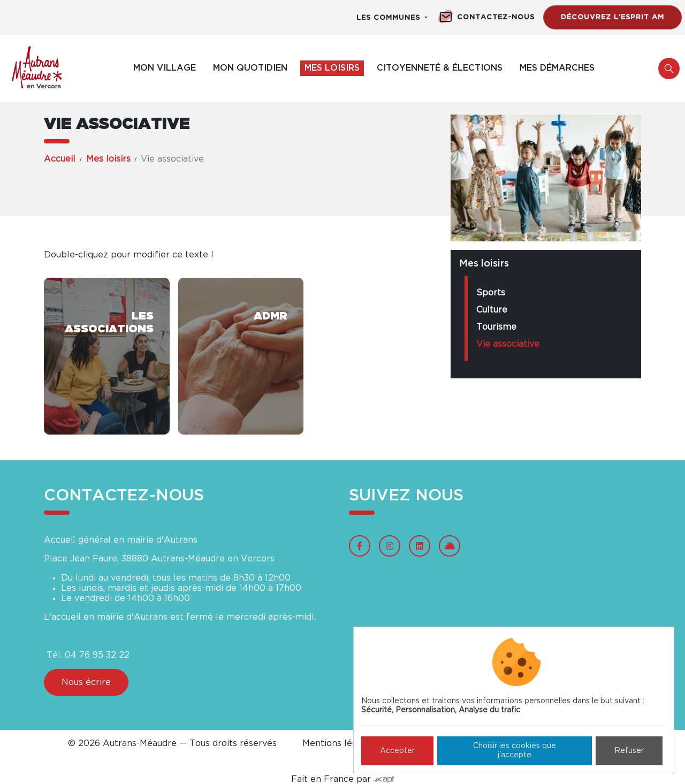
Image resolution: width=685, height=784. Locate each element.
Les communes (390, 18)
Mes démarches (557, 68)
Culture (492, 310)
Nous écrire (86, 682)
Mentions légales (338, 743)
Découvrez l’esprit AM (612, 17)
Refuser (629, 751)
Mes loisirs (332, 68)
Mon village (165, 68)
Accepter (397, 751)
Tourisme (496, 327)
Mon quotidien (250, 68)
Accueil (60, 159)
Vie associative (508, 344)
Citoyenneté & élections (440, 68)
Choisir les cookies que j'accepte (515, 751)
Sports (491, 293)
